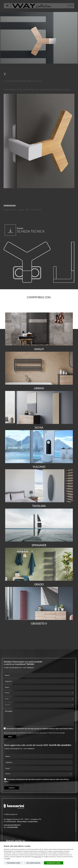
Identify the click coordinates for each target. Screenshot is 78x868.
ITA (71, 5)
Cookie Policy (38, 857)
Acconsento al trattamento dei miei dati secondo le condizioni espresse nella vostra (39, 728)
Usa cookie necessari (33, 863)
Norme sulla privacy (41, 733)
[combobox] (39, 693)
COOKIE (8, 859)
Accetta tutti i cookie (54, 863)
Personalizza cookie (13, 863)
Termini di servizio (54, 733)
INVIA (10, 737)
